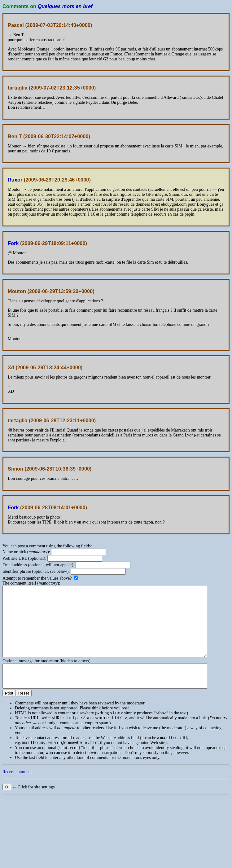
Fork (13, 243)
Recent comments (18, 794)
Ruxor (15, 180)
